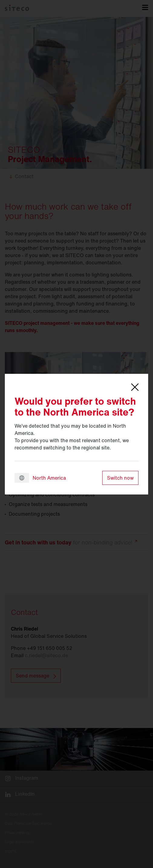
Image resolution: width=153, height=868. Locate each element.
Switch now (120, 478)
